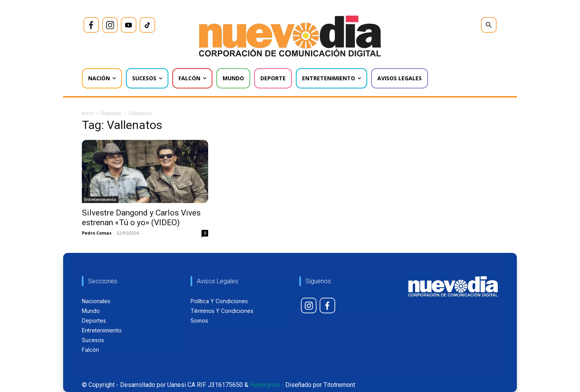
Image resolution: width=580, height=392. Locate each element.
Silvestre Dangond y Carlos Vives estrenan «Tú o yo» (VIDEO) (141, 218)
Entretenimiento (100, 200)
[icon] (91, 25)
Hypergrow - (267, 385)
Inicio (88, 113)
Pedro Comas (97, 233)
